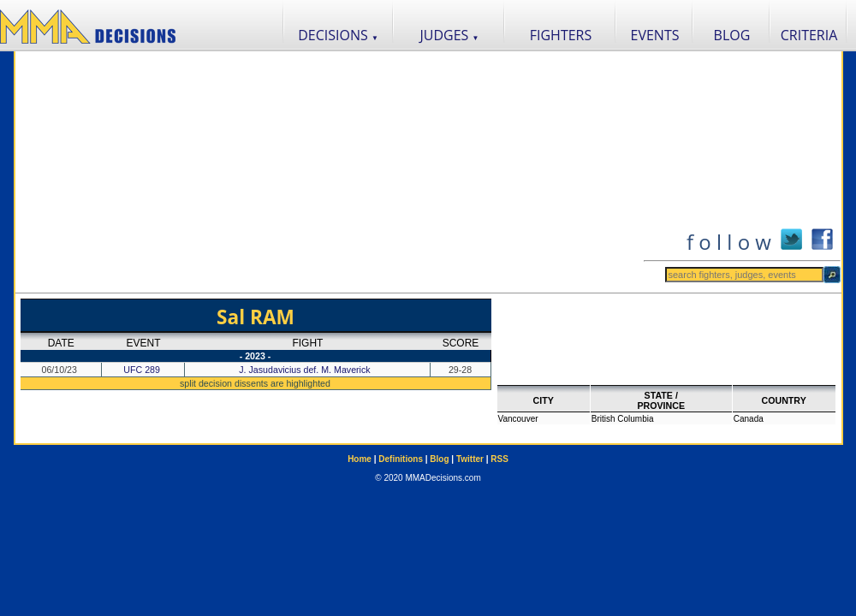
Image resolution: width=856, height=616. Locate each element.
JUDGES (450, 35)
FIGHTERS (561, 35)
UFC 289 (142, 370)
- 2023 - (256, 356)
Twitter (470, 459)
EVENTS (655, 35)
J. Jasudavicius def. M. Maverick (306, 370)
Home (360, 459)
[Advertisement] (329, 172)
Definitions (401, 459)
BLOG (732, 35)
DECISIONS (338, 35)
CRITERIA (809, 35)
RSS (499, 459)
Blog (439, 459)
